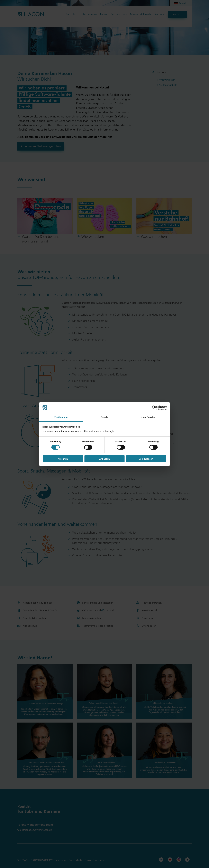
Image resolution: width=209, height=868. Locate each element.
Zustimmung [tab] (61, 417)
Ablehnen (63, 459)
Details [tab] (105, 417)
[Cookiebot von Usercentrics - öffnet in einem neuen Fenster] (154, 408)
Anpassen (105, 459)
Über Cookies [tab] (148, 417)
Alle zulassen (146, 459)
